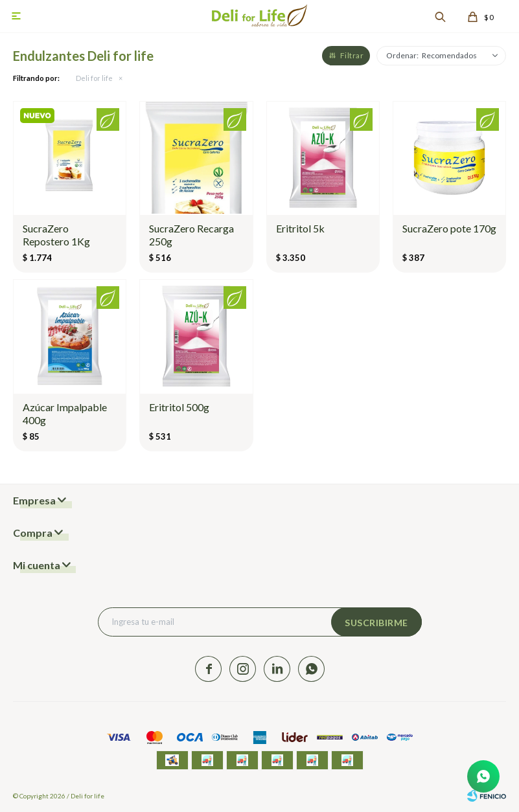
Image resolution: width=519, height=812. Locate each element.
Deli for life (94, 78)
